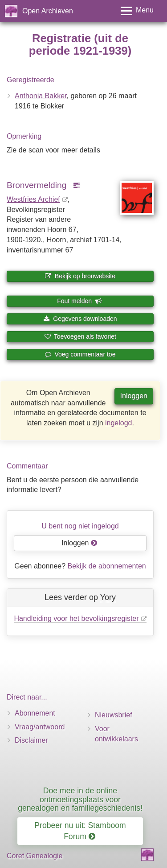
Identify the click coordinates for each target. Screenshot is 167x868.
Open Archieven (48, 11)
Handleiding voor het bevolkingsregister (76, 618)
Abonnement (35, 713)
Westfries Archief (33, 199)
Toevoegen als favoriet (80, 336)
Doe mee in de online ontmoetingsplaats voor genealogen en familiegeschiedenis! (80, 799)
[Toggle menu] (137, 11)
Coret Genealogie (35, 856)
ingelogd (119, 423)
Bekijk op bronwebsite (80, 276)
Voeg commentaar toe (80, 354)
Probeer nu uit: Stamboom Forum (80, 831)
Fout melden (79, 301)
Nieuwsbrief (114, 715)
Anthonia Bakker (41, 96)
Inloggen (134, 396)
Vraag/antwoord (40, 727)
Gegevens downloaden (80, 319)
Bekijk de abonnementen (107, 566)
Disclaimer (31, 740)
